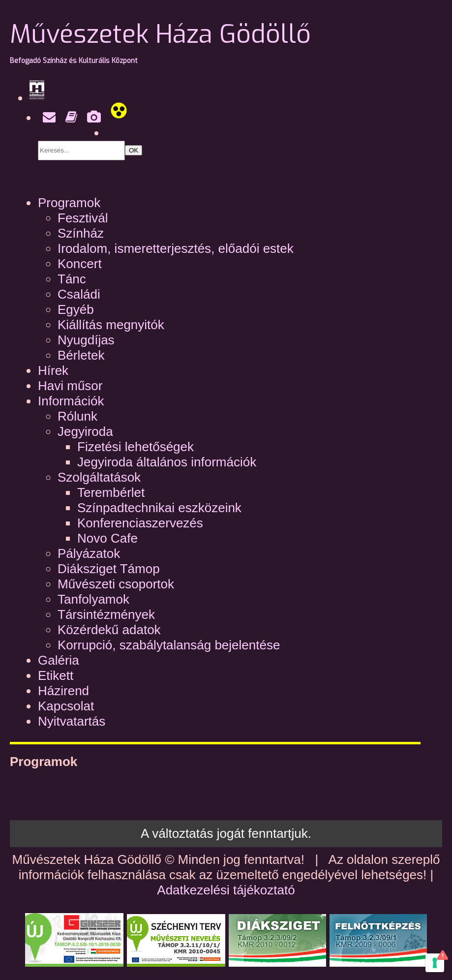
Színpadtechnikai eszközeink (159, 508)
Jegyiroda (85, 431)
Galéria (59, 660)
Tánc (72, 279)
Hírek (53, 370)
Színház (81, 233)
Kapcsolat (66, 706)
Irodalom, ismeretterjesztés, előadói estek (176, 248)
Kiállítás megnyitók (111, 325)
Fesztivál (83, 218)
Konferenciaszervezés (140, 523)
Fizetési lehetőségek (136, 447)
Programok (69, 203)
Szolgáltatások (99, 477)
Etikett (56, 675)
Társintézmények (106, 614)
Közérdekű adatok (109, 630)
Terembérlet (111, 492)
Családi (79, 294)
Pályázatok (89, 553)
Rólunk (77, 416)
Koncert (80, 264)
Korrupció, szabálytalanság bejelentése (169, 645)
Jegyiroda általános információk (167, 462)
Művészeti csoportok (116, 584)
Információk (71, 401)
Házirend (63, 691)
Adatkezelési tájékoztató (226, 890)
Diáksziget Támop (109, 569)
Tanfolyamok (93, 599)
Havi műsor (70, 386)
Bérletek (81, 355)
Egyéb (76, 309)
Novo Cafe (107, 538)
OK (134, 150)
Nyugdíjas (86, 340)
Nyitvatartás (72, 721)
